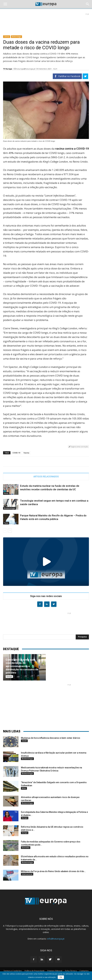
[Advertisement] (46, 23)
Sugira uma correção (78, 447)
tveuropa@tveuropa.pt (26, 69)
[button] (88, 4)
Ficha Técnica (71, 971)
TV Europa (8, 69)
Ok (61, 977)
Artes (24, 788)
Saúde (24, 741)
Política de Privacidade (35, 971)
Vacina (26, 453)
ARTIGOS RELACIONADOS (46, 477)
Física (6, 493)
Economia (26, 848)
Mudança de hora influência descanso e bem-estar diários (51, 738)
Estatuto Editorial (55, 971)
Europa (9, 676)
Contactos (84, 971)
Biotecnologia (16, 37)
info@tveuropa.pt (56, 939)
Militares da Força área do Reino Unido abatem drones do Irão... (53, 871)
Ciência (7, 37)
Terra (6, 523)
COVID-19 (16, 453)
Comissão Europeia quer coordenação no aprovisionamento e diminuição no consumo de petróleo (22, 666)
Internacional (27, 874)
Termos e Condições (13, 971)
